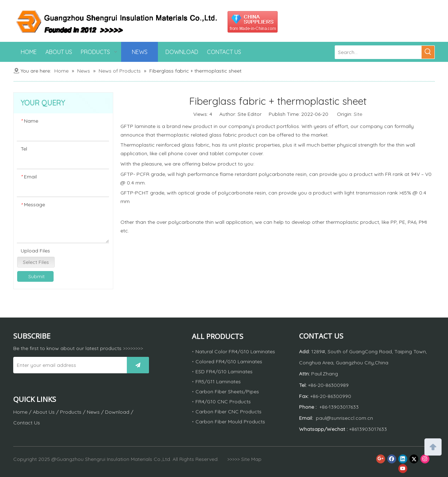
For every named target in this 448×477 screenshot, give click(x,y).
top (433, 446)
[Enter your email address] (68, 365)
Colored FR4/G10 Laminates (229, 362)
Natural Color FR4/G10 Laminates (235, 351)
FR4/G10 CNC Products (223, 402)
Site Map (251, 459)
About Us (44, 412)
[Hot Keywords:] (428, 52)
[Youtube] (403, 469)
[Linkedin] (403, 459)
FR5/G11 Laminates (218, 382)
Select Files (36, 262)
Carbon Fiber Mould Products (230, 422)
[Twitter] (414, 459)
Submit (36, 276)
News (93, 412)
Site (358, 114)
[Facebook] (392, 459)
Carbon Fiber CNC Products (228, 412)
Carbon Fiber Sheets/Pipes (227, 392)
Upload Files (35, 251)
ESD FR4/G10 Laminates (224, 372)
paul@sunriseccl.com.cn (344, 418)
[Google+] (381, 459)
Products (71, 412)
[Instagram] (425, 459)
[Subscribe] (138, 365)
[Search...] (378, 52)
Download (117, 412)
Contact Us (27, 423)
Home (20, 412)
